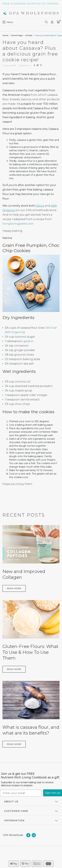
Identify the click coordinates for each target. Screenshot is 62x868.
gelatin (28, 341)
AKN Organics (14, 332)
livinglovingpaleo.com (18, 224)
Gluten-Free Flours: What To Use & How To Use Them (30, 652)
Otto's (40, 206)
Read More (14, 588)
